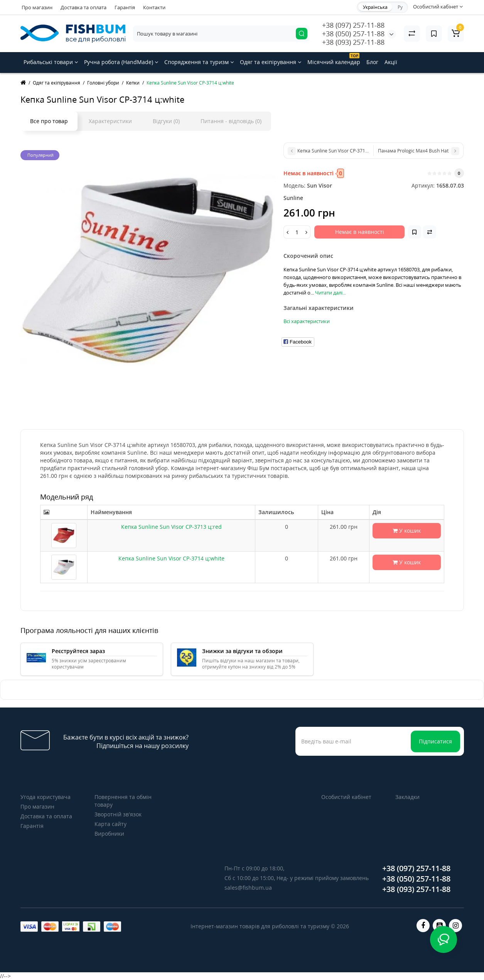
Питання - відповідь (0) (231, 121)
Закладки (407, 797)
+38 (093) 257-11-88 (353, 42)
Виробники (109, 834)
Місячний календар (334, 59)
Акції (391, 62)
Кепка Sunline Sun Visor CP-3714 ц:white (171, 558)
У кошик (407, 531)
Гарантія (125, 7)
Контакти (154, 7)
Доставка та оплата (83, 7)
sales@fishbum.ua (248, 888)
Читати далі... (331, 293)
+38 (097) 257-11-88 (353, 25)
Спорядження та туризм (199, 62)
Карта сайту (110, 824)
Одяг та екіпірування (271, 62)
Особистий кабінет (346, 797)
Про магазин (37, 7)
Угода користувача (46, 797)
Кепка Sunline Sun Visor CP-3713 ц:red (171, 527)
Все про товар (49, 121)
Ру (400, 7)
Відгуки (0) (166, 121)
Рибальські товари (51, 62)
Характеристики (110, 121)
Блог (372, 62)
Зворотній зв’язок (118, 814)
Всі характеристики (307, 321)
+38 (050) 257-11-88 (353, 34)
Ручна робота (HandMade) (121, 62)
